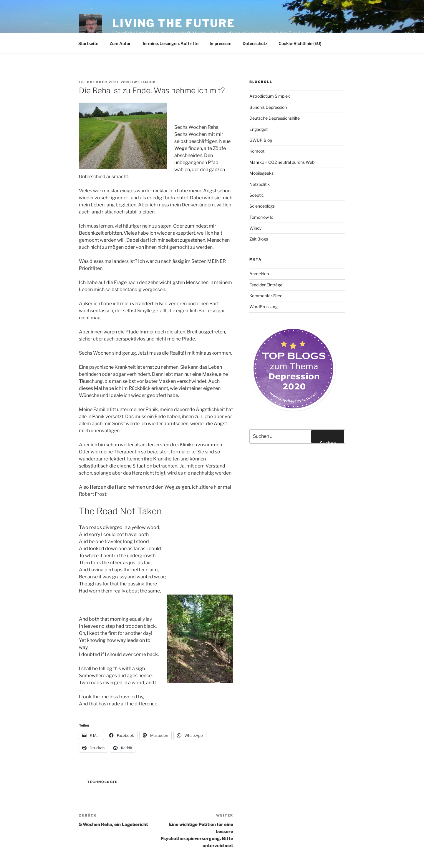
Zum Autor (120, 43)
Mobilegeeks (261, 173)
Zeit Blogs (259, 239)
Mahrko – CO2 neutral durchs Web (282, 162)
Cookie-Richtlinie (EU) (300, 43)
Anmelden (259, 274)
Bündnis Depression (268, 107)
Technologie (102, 782)
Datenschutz (255, 43)
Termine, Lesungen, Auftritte (170, 43)
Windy (255, 228)
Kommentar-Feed (266, 296)
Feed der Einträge (266, 285)
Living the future (174, 23)
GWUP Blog (261, 140)
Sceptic (257, 195)
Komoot (257, 151)
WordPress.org (264, 307)
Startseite (88, 43)
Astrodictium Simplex (270, 96)
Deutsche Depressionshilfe (275, 118)
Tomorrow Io (261, 217)
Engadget (259, 129)
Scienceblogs (262, 206)
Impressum (221, 43)
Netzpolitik (260, 184)
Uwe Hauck (143, 82)
